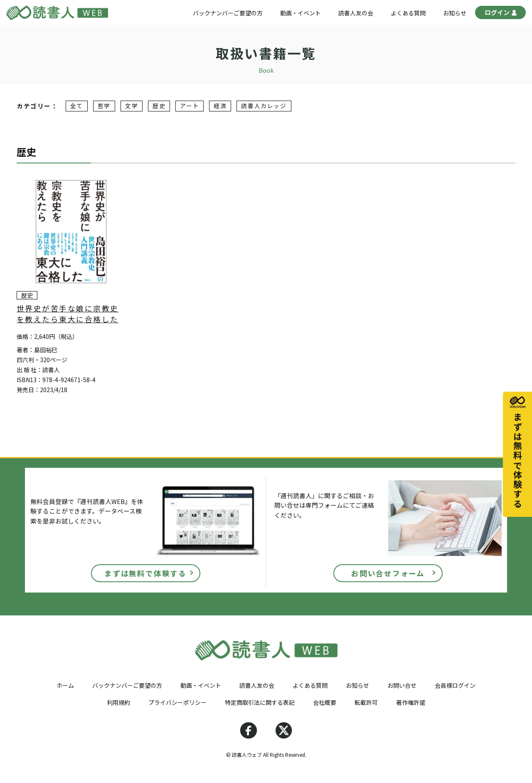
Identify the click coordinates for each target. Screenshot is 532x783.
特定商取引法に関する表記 (260, 702)
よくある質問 (408, 13)
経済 (220, 106)
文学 (132, 106)
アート (190, 106)
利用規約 (118, 702)
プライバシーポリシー (177, 702)
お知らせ (455, 13)
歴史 (159, 106)
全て (77, 106)
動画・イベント (300, 13)
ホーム (65, 685)
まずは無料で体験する (145, 573)
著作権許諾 (411, 702)
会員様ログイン (455, 685)
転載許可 (366, 702)
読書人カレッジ (264, 106)
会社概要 (325, 702)
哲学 (104, 106)
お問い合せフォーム (388, 573)
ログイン (501, 13)
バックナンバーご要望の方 (228, 13)
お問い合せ (402, 685)
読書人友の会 (356, 13)
